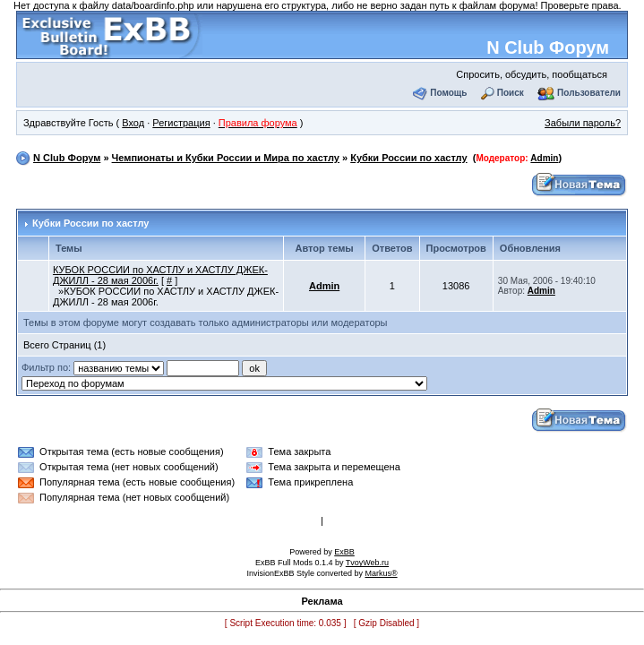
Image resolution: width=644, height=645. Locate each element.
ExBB (344, 552)
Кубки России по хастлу (408, 158)
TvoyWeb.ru (367, 563)
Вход (133, 123)
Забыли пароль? (583, 123)
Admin (544, 158)
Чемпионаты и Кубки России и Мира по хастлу (226, 158)
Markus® (381, 573)
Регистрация (181, 123)
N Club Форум (548, 47)
